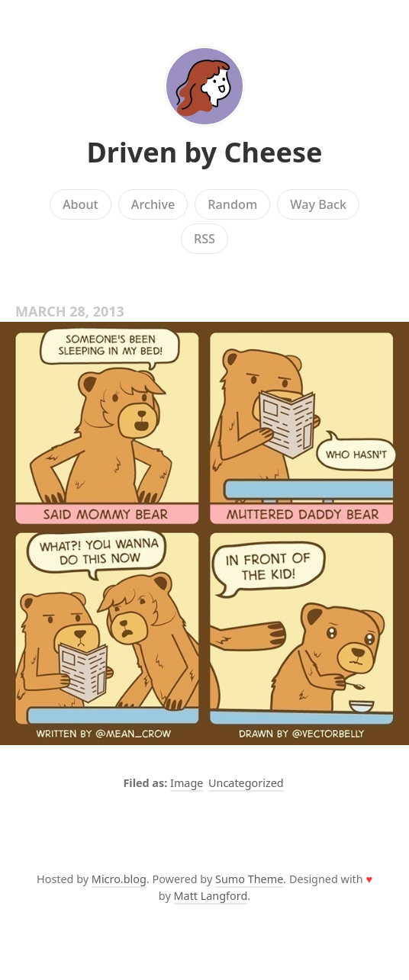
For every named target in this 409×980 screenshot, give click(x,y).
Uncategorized (246, 783)
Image (187, 783)
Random (232, 204)
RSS (204, 239)
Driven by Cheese (204, 152)
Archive (153, 204)
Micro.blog (119, 879)
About (81, 204)
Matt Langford (211, 896)
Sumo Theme (249, 879)
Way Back (318, 204)
